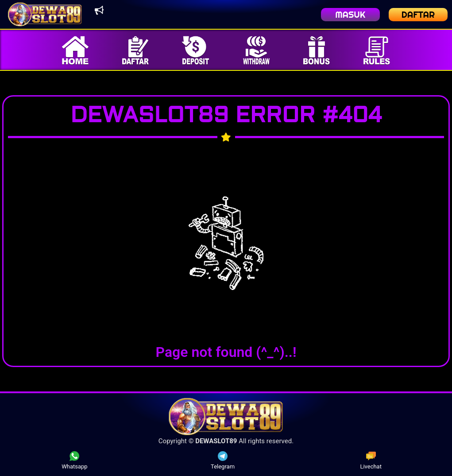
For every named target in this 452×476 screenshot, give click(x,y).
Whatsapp (74, 461)
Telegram (223, 461)
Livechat (371, 461)
